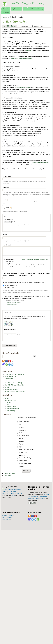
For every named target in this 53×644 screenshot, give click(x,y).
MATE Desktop (7, 518)
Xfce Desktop (7, 520)
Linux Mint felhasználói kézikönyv (15, 385)
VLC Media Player (24, 436)
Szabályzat (13, 493)
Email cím (6, 187)
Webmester (6, 491)
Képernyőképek (9, 379)
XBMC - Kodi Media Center (27, 450)
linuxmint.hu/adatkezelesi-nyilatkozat (21, 59)
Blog (25, 9)
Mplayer (22, 444)
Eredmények (7, 476)
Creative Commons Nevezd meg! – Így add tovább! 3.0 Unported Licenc (39, 496)
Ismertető (7, 381)
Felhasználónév (8, 176)
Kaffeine (22, 466)
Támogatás (6, 12)
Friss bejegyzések (10, 400)
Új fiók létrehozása (10, 26)
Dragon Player (23, 461)
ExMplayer (22, 427)
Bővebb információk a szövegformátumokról (34, 259)
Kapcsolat (20, 493)
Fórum (19, 9)
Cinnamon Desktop (8, 516)
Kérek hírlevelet (9, 288)
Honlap (5, 235)
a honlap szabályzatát (12, 304)
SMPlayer (22, 433)
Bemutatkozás (7, 245)
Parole (21, 438)
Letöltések (32, 9)
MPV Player (22, 430)
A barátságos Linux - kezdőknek (14, 375)
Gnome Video (23, 452)
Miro (21, 424)
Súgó (13, 9)
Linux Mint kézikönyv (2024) (13, 383)
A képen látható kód (11, 330)
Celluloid (22, 441)
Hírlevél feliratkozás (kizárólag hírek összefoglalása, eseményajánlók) (24, 282)
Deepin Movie (23, 455)
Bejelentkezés (24, 26)
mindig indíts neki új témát (22, 88)
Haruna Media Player (25, 463)
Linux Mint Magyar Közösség (26, 3)
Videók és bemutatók (11, 389)
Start (8, 9)
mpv (20, 447)
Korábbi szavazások (9, 474)
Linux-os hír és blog (13, 409)
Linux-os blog (11, 411)
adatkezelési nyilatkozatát (13, 302)
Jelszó (5, 200)
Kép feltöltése (8, 219)
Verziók (7, 387)
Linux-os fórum (11, 407)
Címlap (5, 17)
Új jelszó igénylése (38, 26)
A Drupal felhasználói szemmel (40, 163)
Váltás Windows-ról (10, 377)
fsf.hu (14, 495)
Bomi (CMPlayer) (24, 422)
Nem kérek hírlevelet (11, 285)
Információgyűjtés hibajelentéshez (15, 391)
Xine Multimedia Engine (26, 458)
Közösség (40, 9)
